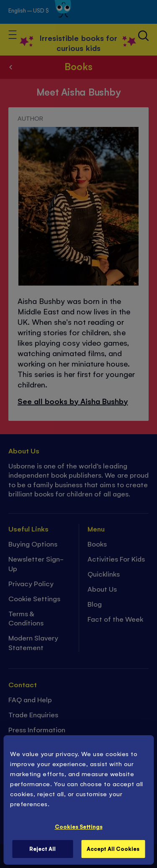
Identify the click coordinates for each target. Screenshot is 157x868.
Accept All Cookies (113, 849)
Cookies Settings (79, 826)
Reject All (42, 849)
